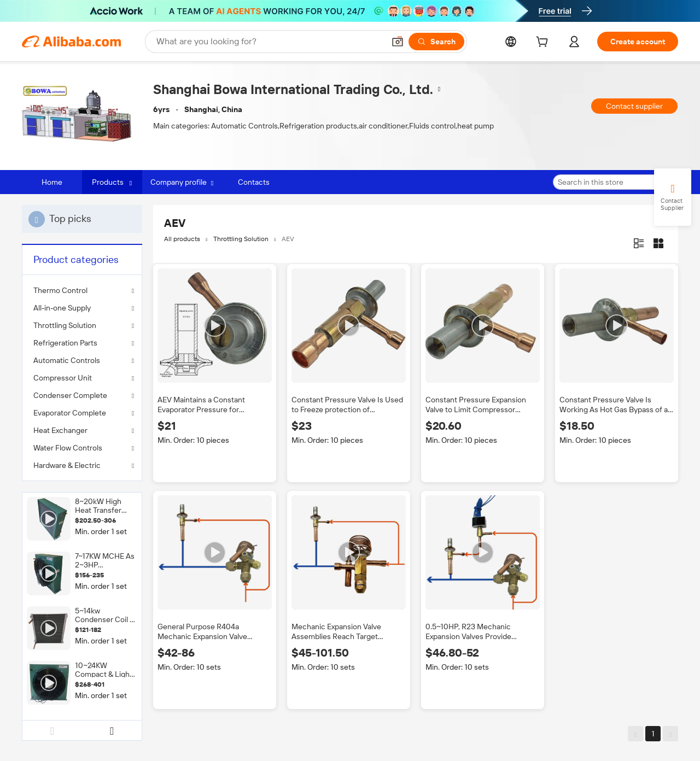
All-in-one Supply (62, 308)
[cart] (544, 43)
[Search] (436, 42)
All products (182, 239)
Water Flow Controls (68, 448)
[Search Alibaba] (269, 42)
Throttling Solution (65, 325)
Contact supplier (634, 106)
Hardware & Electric (67, 465)
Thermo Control (60, 290)
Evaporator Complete (70, 413)
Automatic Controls (67, 360)
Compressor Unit (63, 378)
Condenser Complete (70, 395)
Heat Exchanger (60, 430)
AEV (288, 239)
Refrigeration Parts (65, 343)
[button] (398, 42)
